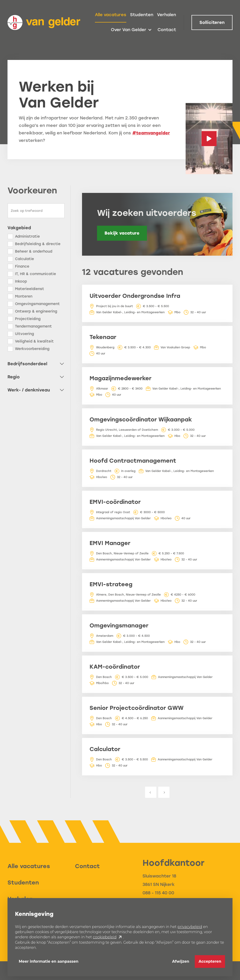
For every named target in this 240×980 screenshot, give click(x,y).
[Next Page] (164, 792)
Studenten (142, 15)
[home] (44, 22)
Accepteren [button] (210, 961)
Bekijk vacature (122, 233)
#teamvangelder (151, 133)
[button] (131, 30)
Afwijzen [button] (181, 961)
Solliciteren (212, 22)
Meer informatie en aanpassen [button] (49, 961)
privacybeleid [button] (190, 927)
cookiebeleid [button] (105, 937)
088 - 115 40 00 (158, 893)
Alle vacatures (111, 15)
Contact (167, 30)
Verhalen (167, 15)
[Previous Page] (151, 792)
